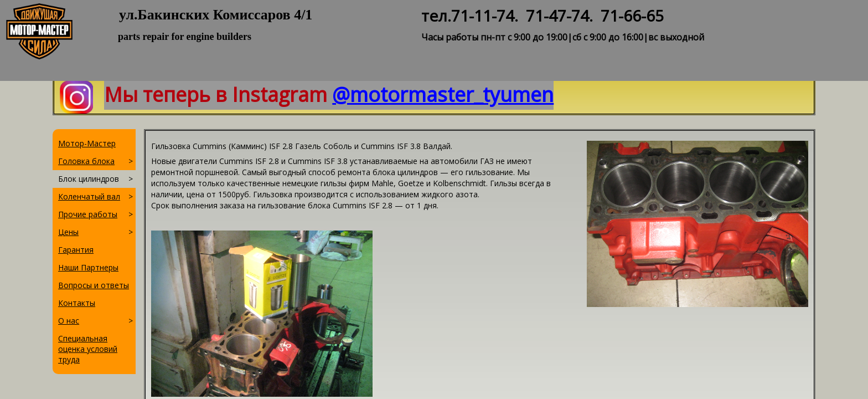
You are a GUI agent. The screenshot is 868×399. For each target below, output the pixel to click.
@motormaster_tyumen (443, 94)
